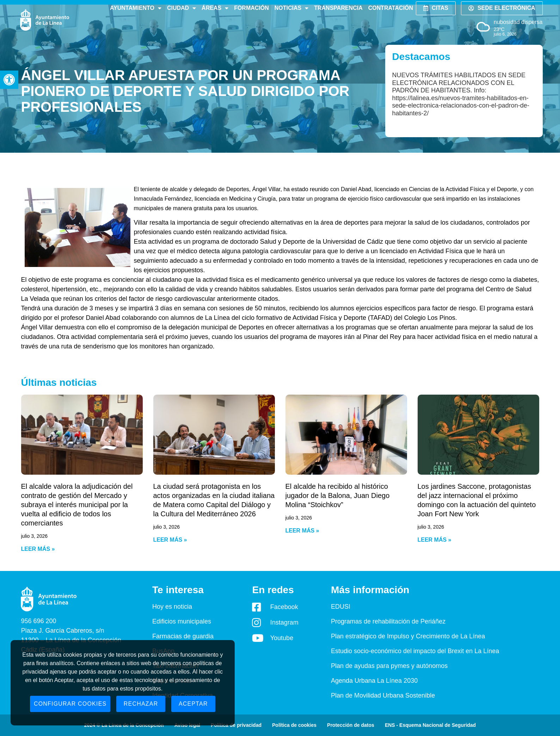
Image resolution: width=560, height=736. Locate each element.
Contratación (391, 8)
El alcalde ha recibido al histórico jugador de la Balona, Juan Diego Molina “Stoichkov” (338, 495)
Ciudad (181, 8)
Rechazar (141, 704)
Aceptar (193, 704)
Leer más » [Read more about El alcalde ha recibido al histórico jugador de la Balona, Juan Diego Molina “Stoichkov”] (302, 531)
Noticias (291, 8)
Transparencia (338, 8)
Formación (251, 8)
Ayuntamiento (136, 8)
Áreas (215, 8)
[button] (9, 80)
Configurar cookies (70, 704)
